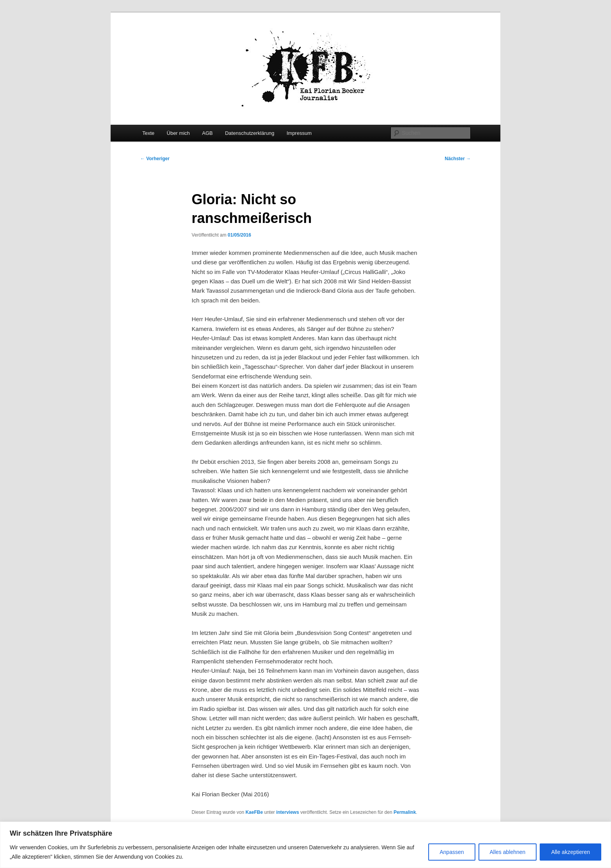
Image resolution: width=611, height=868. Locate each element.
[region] (305, 845)
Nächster (458, 159)
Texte (148, 133)
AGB (207, 133)
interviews (288, 812)
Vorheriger (155, 159)
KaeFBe (254, 812)
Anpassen (452, 852)
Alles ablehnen (508, 852)
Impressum (299, 133)
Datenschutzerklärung (249, 133)
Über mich (178, 133)
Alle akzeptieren (570, 852)
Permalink (405, 812)
